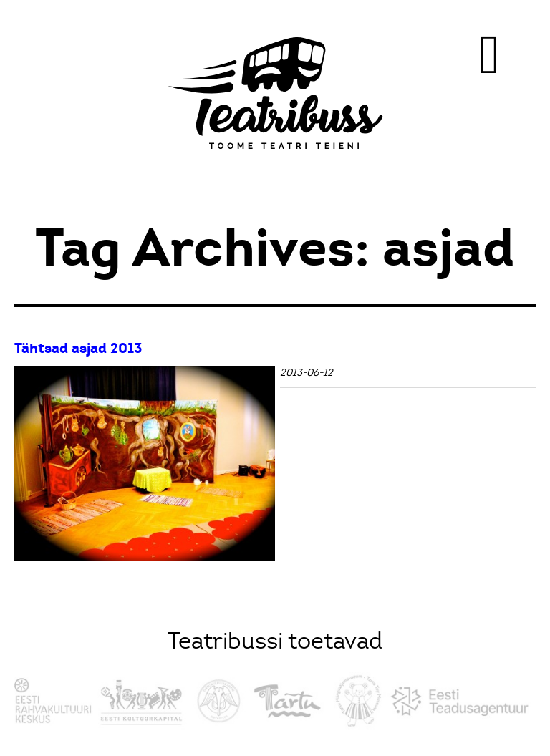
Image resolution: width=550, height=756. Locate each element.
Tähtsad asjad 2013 (78, 348)
